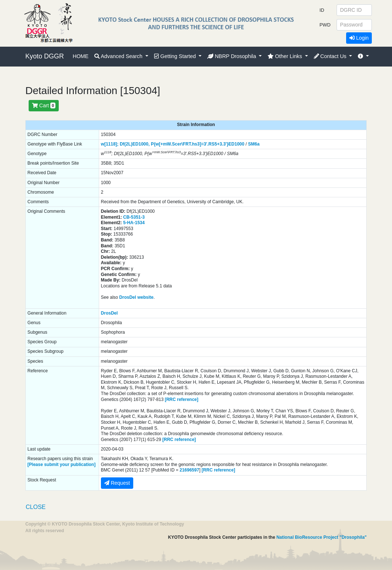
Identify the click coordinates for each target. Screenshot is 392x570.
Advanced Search (119, 56)
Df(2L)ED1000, (135, 144)
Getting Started (176, 56)
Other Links (286, 56)
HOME (81, 56)
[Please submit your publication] (61, 465)
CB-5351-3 (134, 217)
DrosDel (109, 313)
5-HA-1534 (134, 223)
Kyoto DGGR (45, 56)
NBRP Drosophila (233, 56)
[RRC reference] (182, 399)
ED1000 (236, 144)
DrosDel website (136, 297)
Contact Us (331, 56)
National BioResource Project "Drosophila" (322, 537)
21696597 (189, 470)
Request (117, 483)
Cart (44, 105)
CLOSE (36, 507)
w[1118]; (110, 144)
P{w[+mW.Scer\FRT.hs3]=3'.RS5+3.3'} (190, 144)
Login (359, 38)
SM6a (254, 144)
